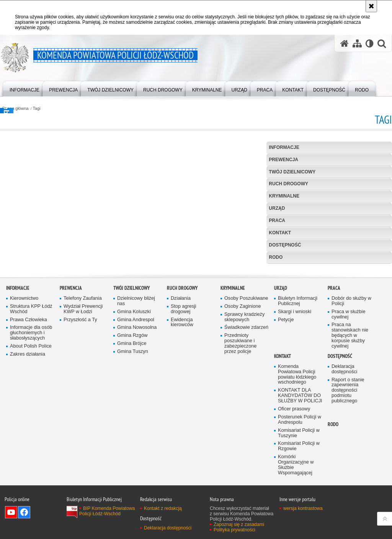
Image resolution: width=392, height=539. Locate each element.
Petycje (286, 406)
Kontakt (280, 233)
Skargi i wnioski (295, 398)
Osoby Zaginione (243, 393)
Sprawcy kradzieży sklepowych (244, 404)
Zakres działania (28, 441)
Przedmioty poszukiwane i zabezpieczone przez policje (240, 430)
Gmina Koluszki (134, 398)
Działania (181, 385)
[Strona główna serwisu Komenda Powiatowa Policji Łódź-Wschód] (345, 43)
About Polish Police (31, 433)
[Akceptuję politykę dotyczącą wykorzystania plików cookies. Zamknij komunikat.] (371, 6)
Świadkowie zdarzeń (246, 414)
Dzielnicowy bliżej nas (136, 388)
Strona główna (15, 109)
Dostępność (285, 245)
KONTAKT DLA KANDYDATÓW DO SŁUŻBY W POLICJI (300, 483)
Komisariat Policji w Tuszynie (299, 520)
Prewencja (283, 160)
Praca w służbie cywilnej (348, 401)
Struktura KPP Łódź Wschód (31, 396)
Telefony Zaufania (83, 385)
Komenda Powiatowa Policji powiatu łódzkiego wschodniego (297, 461)
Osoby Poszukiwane (246, 385)
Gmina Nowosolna (137, 414)
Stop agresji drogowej (184, 396)
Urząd (277, 208)
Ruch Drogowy (288, 184)
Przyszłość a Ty (80, 406)
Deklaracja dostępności (344, 456)
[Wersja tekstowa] (370, 43)
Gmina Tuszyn (133, 439)
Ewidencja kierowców (182, 409)
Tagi (37, 109)
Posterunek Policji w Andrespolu (300, 507)
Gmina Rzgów (132, 422)
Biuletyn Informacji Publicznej (298, 388)
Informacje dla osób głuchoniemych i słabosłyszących (31, 420)
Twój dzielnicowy (292, 172)
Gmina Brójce (132, 430)
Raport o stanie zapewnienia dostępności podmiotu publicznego (348, 477)
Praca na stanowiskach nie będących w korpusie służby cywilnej (350, 422)
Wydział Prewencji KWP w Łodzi (83, 396)
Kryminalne (284, 196)
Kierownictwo (24, 385)
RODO (276, 257)
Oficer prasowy (294, 496)
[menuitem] (24, 88)
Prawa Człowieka (29, 406)
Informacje (284, 147)
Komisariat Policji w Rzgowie (299, 533)
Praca (277, 220)
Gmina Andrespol (136, 406)
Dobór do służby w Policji (351, 388)
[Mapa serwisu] (357, 43)
